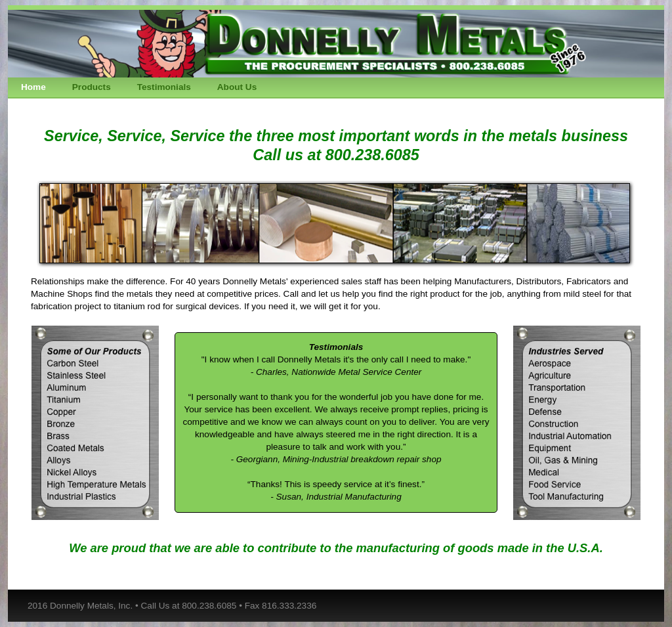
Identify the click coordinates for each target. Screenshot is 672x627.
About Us (237, 87)
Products (92, 87)
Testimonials (164, 87)
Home (33, 87)
